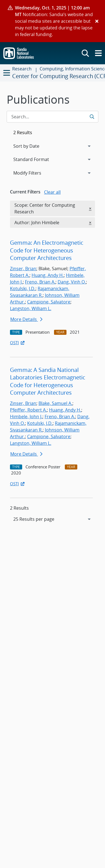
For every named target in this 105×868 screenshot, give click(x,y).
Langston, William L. (31, 308)
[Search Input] (53, 117)
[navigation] (53, 519)
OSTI (18, 343)
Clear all (52, 192)
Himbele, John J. (26, 417)
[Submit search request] (92, 117)
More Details (26, 319)
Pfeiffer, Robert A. (28, 410)
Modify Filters (35, 173)
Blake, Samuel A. (55, 403)
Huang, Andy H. (48, 275)
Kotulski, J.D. (23, 289)
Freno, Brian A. (40, 282)
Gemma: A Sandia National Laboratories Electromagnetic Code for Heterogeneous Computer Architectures (48, 381)
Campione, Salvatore (49, 302)
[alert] (53, 21)
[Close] (97, 21)
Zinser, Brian (23, 269)
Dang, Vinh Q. (72, 282)
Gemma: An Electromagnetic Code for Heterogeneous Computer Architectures (47, 250)
